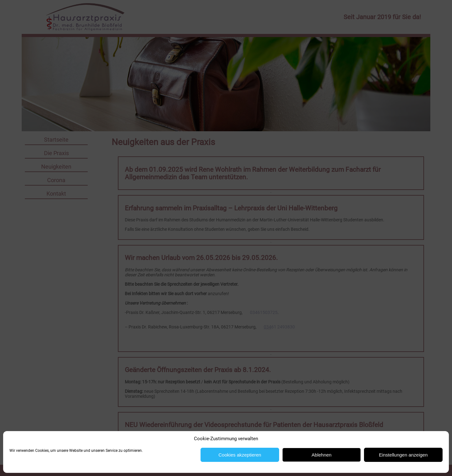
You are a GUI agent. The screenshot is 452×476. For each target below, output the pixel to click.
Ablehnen (321, 455)
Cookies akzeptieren (240, 455)
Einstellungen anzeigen (403, 455)
